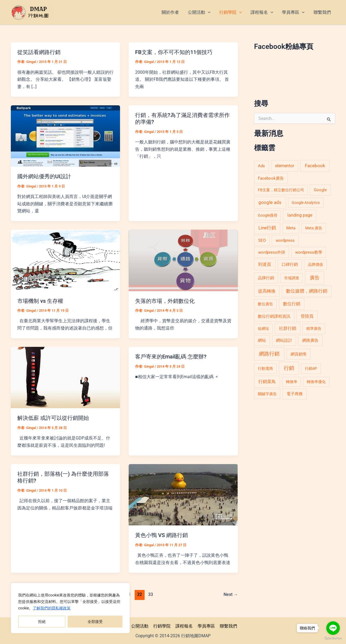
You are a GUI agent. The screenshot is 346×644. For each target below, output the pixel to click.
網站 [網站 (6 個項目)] (262, 340)
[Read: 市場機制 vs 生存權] (65, 260)
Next (231, 593)
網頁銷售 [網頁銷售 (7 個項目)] (299, 354)
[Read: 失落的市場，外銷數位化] (183, 260)
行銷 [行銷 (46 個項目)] (289, 368)
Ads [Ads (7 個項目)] (261, 166)
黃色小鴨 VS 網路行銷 (162, 534)
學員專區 (205, 625)
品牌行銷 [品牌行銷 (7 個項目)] (266, 278)
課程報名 (184, 625)
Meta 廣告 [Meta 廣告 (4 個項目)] (314, 228)
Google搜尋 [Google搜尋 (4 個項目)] (268, 215)
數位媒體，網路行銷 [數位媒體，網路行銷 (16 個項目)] (307, 291)
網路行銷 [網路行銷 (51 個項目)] (269, 354)
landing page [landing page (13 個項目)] (300, 215)
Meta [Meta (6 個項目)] (291, 228)
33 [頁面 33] (151, 593)
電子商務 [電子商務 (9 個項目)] (295, 394)
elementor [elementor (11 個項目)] (285, 166)
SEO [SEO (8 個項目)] (262, 240)
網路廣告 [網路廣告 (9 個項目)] (310, 340)
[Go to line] (333, 628)
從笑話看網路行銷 (39, 52)
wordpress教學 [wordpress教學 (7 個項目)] (309, 252)
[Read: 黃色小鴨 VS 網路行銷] (183, 494)
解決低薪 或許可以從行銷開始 (53, 417)
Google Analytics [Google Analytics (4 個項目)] (306, 203)
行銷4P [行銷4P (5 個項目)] (311, 369)
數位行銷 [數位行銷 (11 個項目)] (292, 304)
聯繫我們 (227, 625)
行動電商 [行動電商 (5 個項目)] (265, 369)
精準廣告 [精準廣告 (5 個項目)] (314, 329)
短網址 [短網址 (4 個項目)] (264, 328)
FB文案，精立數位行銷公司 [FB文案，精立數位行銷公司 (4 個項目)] (281, 190)
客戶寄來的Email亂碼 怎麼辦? (171, 356)
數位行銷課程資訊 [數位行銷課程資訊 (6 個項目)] (274, 316)
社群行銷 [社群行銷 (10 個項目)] (288, 328)
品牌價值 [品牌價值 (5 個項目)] (315, 265)
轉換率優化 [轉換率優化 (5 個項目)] (316, 382)
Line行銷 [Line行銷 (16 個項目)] (267, 228)
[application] (209, 12)
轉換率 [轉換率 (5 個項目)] (292, 382)
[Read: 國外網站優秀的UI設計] (65, 135)
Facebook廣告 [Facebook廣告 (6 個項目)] (271, 178)
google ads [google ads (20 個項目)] (270, 202)
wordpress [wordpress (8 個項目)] (285, 240)
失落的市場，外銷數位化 (165, 300)
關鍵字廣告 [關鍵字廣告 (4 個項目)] (267, 394)
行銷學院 (162, 625)
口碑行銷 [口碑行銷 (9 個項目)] (290, 264)
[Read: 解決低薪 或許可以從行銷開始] (65, 377)
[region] (70, 608)
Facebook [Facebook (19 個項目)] (315, 166)
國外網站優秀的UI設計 (44, 176)
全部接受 (95, 622)
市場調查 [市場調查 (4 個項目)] (292, 278)
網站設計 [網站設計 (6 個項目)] (284, 340)
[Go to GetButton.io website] (333, 638)
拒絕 (42, 622)
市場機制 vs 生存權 (40, 300)
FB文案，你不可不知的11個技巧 (174, 52)
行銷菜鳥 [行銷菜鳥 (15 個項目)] (267, 382)
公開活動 (141, 625)
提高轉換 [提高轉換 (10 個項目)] (267, 291)
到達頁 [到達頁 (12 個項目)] (265, 264)
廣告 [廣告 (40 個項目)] (315, 278)
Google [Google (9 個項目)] (320, 190)
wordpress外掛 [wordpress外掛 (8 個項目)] (272, 252)
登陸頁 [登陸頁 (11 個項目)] (307, 316)
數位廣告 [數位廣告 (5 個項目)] (265, 304)
